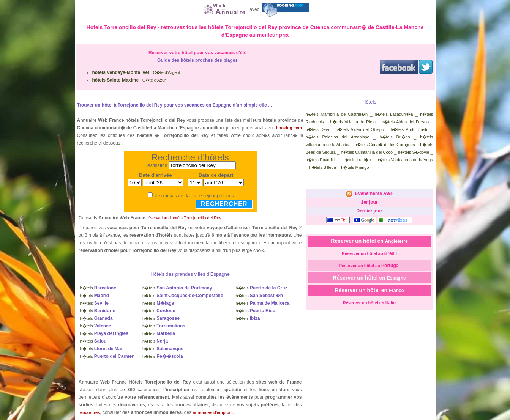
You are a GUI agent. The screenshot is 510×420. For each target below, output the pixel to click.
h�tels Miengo (355, 167)
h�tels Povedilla (321, 160)
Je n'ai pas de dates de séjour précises (195, 196)
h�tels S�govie (414, 152)
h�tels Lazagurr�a (394, 114)
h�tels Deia (317, 129)
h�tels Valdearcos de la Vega (405, 160)
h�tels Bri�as (395, 137)
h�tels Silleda (323, 167)
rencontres (89, 412)
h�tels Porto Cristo (410, 129)
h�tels (98, 288)
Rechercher (224, 204)
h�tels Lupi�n (357, 160)
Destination (156, 165)
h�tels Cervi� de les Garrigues (385, 145)
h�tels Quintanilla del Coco (367, 152)
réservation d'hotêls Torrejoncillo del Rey (184, 218)
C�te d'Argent (136, 72)
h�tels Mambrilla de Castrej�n (337, 114)
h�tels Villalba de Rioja (353, 122)
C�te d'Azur (129, 80)
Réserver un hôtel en (369, 241)
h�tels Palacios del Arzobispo (338, 137)
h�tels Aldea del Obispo (360, 129)
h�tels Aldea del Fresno (405, 122)
